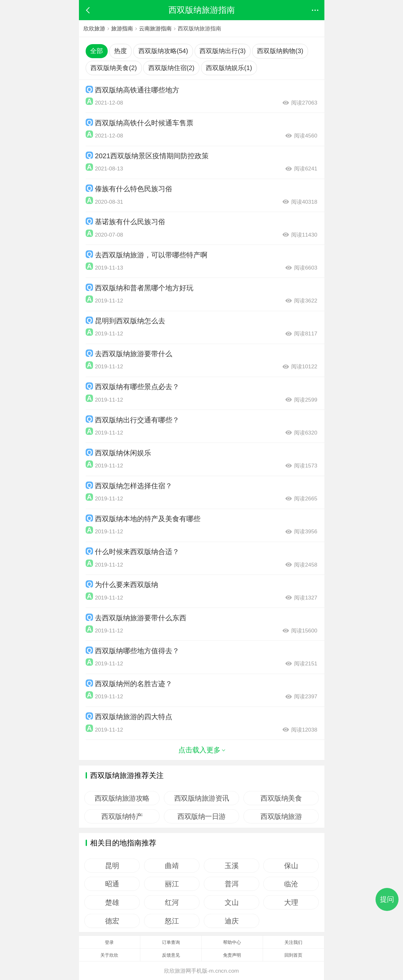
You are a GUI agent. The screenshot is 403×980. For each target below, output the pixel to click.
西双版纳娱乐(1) (229, 68)
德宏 (112, 921)
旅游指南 (122, 28)
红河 (172, 902)
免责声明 (232, 955)
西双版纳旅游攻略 (122, 798)
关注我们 (293, 942)
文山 (232, 902)
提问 (387, 899)
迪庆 (232, 921)
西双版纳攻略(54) (163, 51)
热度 (120, 51)
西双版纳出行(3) (223, 51)
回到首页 (293, 955)
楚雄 (112, 902)
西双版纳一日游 (201, 816)
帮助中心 (232, 942)
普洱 (232, 884)
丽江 (172, 884)
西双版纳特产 (122, 816)
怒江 (172, 921)
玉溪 (232, 866)
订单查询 (171, 942)
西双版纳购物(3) (280, 51)
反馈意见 (171, 955)
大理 (291, 902)
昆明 (112, 866)
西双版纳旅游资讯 (202, 798)
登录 (109, 942)
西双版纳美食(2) (114, 68)
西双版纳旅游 (281, 816)
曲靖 (172, 866)
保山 (291, 866)
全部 (97, 51)
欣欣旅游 (94, 28)
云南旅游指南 (156, 28)
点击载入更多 (201, 750)
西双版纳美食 (281, 798)
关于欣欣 (109, 955)
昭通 (112, 884)
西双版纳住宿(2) (171, 68)
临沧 (291, 884)
